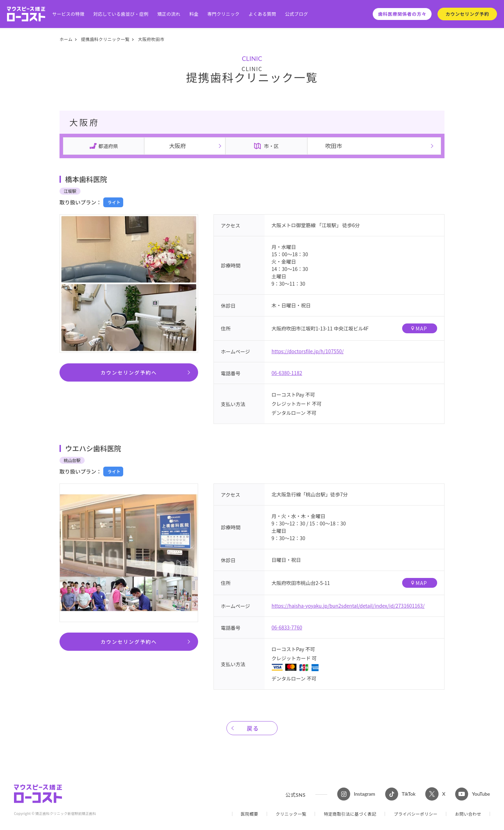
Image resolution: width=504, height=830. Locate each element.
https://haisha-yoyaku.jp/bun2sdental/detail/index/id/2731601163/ (348, 606)
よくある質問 (262, 14)
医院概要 (250, 814)
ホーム (66, 39)
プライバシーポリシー (416, 814)
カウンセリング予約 (467, 14)
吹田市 (334, 146)
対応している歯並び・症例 (121, 14)
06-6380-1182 (287, 373)
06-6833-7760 (287, 627)
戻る (253, 728)
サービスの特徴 (68, 14)
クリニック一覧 (291, 814)
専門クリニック (223, 14)
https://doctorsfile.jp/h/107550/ (308, 351)
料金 (194, 14)
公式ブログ (296, 14)
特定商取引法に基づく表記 (350, 814)
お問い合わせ (468, 814)
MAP (419, 328)
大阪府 (177, 146)
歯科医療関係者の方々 (402, 14)
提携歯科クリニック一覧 (105, 39)
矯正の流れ (169, 14)
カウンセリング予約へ (129, 372)
